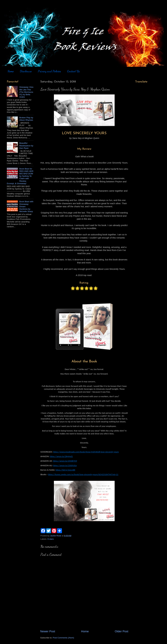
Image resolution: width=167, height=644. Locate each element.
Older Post (122, 631)
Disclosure (26, 71)
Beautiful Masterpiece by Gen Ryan (26, 146)
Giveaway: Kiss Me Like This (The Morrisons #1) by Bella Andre (26, 92)
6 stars (51, 539)
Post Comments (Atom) (63, 638)
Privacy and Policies (49, 71)
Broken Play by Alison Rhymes (26, 119)
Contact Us (73, 71)
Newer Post (48, 631)
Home (11, 71)
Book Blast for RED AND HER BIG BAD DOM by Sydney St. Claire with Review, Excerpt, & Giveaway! (20, 176)
